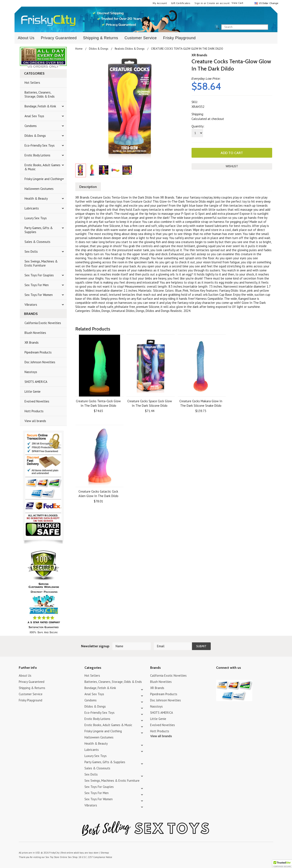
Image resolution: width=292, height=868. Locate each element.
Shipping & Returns (101, 38)
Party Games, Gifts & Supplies (39, 230)
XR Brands (32, 342)
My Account (160, 3)
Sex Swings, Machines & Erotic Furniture (41, 263)
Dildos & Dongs (35, 136)
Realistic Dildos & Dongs (130, 49)
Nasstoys (31, 372)
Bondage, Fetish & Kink (40, 106)
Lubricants (32, 208)
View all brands (35, 421)
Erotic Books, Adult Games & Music (42, 167)
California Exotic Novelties (43, 323)
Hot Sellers (32, 83)
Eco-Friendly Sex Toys (40, 145)
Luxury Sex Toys (36, 218)
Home (79, 49)
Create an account (218, 3)
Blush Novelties (35, 333)
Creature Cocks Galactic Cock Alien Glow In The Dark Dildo (98, 494)
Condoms (31, 126)
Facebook (241, 676)
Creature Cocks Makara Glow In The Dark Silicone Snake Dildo (201, 403)
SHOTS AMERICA (36, 382)
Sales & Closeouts (37, 242)
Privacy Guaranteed (59, 38)
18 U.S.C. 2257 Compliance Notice (95, 857)
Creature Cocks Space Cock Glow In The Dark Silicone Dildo (150, 403)
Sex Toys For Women (39, 295)
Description (88, 187)
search (272, 27)
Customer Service (141, 38)
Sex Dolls (31, 252)
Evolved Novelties (37, 401)
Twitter (219, 676)
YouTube (226, 676)
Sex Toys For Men (37, 285)
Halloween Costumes (39, 189)
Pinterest (234, 676)
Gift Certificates (181, 3)
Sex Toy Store (52, 857)
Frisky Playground (179, 38)
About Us (26, 38)
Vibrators (31, 305)
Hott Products (34, 411)
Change (273, 3)
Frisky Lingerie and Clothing (43, 179)
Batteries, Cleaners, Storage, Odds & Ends (40, 94)
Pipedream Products (38, 352)
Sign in (199, 3)
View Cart (237, 3)
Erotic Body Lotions (37, 155)
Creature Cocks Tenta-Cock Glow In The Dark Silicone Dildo (98, 403)
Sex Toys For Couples (39, 275)
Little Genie (33, 391)
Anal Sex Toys (34, 116)
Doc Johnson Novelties (40, 362)
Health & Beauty (36, 198)
